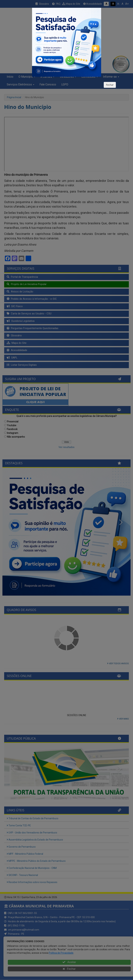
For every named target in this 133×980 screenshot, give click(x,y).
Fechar (110, 85)
